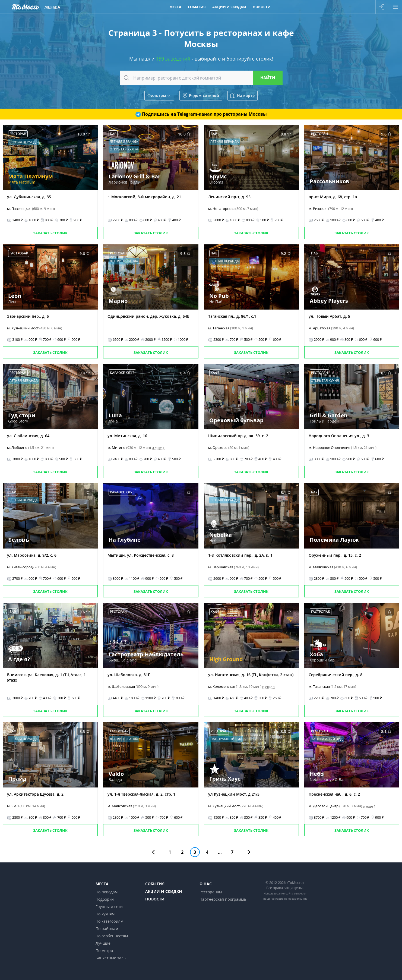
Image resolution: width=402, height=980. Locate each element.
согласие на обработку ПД (289, 899)
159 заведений (173, 59)
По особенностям (112, 936)
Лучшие (103, 943)
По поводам (107, 892)
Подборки (105, 899)
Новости (155, 899)
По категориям (109, 921)
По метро (104, 951)
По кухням (105, 914)
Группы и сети (109, 907)
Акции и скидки (164, 891)
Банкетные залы (111, 958)
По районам (107, 929)
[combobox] (201, 78)
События (155, 884)
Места (102, 884)
